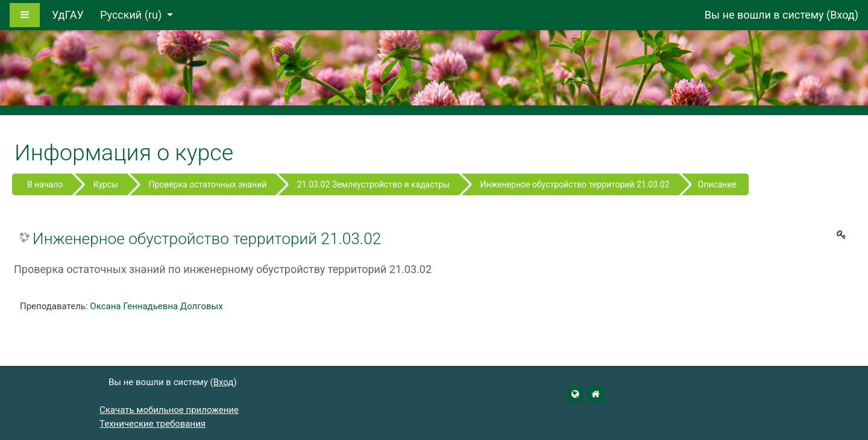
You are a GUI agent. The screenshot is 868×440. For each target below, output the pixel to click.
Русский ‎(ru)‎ (132, 15)
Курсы (106, 184)
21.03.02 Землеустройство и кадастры (373, 184)
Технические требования (153, 424)
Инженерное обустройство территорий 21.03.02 (574, 184)
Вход (842, 15)
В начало (45, 184)
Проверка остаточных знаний (208, 184)
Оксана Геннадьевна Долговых (156, 306)
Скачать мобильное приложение (169, 410)
